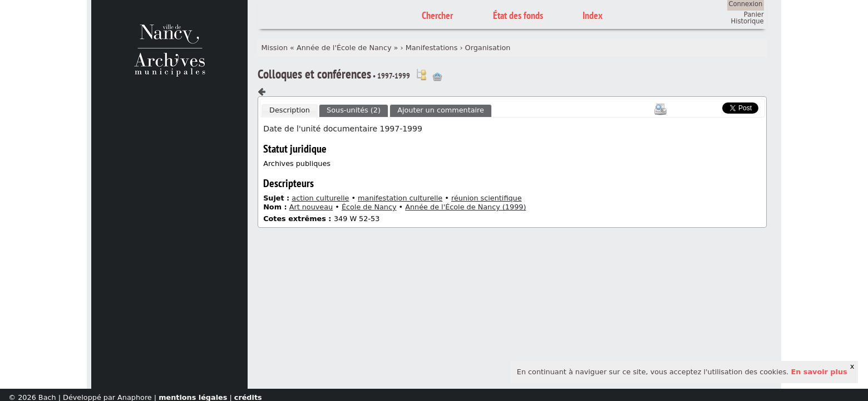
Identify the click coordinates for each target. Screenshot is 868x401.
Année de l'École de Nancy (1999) (465, 207)
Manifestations (432, 48)
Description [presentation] (290, 110)
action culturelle (320, 198)
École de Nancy (369, 207)
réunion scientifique (487, 198)
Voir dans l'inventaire (421, 75)
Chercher (437, 15)
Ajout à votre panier (437, 77)
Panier (754, 14)
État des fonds (518, 15)
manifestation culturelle (400, 198)
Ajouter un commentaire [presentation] (441, 110)
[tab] (289, 111)
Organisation (488, 48)
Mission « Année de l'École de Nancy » (330, 48)
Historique (748, 21)
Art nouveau (311, 207)
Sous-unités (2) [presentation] (354, 110)
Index (593, 15)
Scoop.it (706, 107)
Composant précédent (262, 92)
